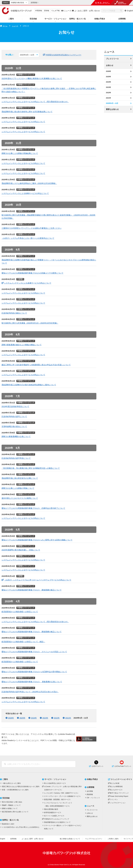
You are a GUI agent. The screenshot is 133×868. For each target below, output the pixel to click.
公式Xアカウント (98, 766)
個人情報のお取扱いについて (70, 839)
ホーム (5, 26)
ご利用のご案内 (113, 839)
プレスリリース (112, 59)
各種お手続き (100, 19)
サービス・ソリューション (55, 19)
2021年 (109, 98)
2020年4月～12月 (112, 103)
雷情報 (47, 11)
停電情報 (39, 11)
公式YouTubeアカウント (123, 766)
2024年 (109, 82)
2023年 (109, 87)
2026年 (109, 71)
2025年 (109, 77)
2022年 (109, 93)
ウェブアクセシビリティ (94, 839)
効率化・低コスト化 (78, 19)
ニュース (68, 11)
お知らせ (110, 65)
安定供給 (33, 19)
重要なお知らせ (112, 109)
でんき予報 (55, 11)
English (130, 11)
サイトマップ (128, 839)
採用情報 (13, 839)
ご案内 (11, 19)
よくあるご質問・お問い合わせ (87, 11)
